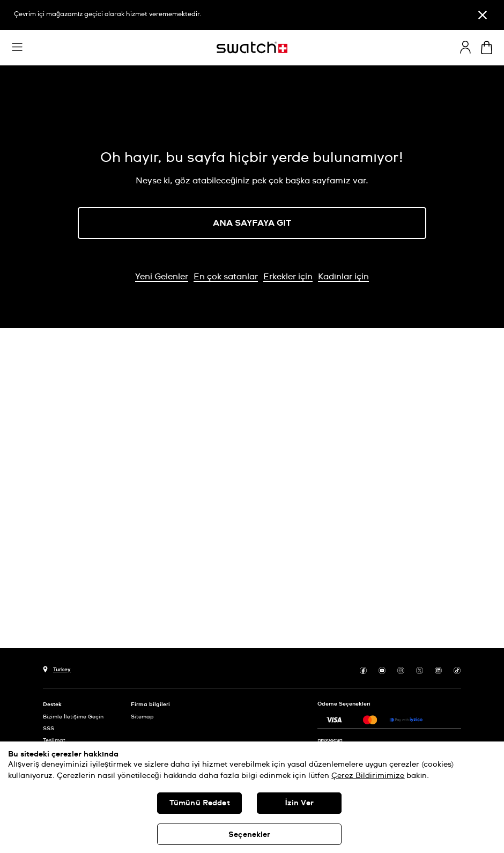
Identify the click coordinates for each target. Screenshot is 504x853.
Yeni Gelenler (162, 277)
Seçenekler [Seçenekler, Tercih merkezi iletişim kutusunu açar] (249, 835)
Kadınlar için (343, 277)
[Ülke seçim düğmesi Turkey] (57, 668)
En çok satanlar (226, 277)
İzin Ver (299, 803)
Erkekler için (288, 277)
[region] (252, 797)
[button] (17, 47)
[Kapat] (483, 15)
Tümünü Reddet (200, 803)
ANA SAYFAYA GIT (252, 223)
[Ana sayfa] (252, 47)
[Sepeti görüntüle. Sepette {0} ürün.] (487, 47)
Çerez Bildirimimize (368, 776)
